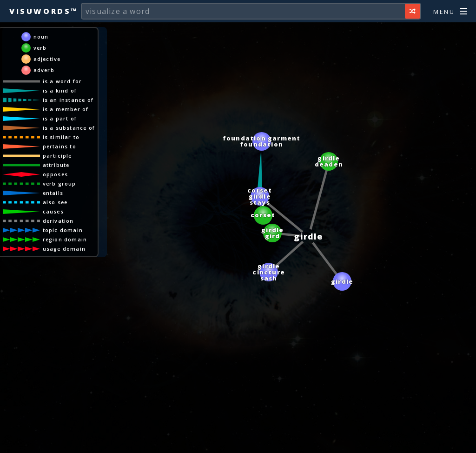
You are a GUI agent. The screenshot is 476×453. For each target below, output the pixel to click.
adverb (44, 70)
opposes (55, 174)
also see (55, 202)
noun (41, 37)
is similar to (61, 137)
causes (53, 211)
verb (40, 48)
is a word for (63, 81)
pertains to (59, 146)
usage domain (64, 249)
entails (53, 193)
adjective (47, 59)
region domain (65, 239)
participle (57, 156)
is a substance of (69, 128)
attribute (56, 165)
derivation (58, 221)
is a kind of (60, 90)
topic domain (63, 230)
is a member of (66, 109)
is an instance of (68, 100)
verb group (59, 183)
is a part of (60, 118)
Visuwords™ (44, 11)
